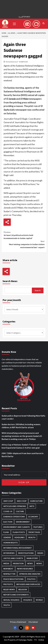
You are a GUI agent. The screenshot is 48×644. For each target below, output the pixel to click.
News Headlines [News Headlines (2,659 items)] (25, 569)
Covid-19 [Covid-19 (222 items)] (8, 511)
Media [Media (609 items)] (6, 563)
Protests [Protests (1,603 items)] (8, 584)
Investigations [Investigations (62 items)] (26, 553)
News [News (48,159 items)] (30, 563)
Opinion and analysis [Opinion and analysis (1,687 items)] (30, 574)
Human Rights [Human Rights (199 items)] (10, 543)
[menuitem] (24, 17)
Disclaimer (33, 622)
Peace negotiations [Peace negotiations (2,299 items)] (13, 579)
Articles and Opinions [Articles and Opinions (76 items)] (15, 506)
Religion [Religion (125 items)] (23, 589)
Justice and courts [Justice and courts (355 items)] (13, 558)
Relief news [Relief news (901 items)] (9, 589)
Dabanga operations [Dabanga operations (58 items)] (14, 517)
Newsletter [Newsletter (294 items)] (9, 574)
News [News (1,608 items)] (39, 563)
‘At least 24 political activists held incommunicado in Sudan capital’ (24, 235)
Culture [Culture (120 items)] (20, 511)
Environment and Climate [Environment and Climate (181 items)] (17, 527)
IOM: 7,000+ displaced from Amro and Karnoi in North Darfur (23, 455)
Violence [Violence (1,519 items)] (28, 600)
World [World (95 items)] (39, 600)
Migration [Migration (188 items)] (18, 563)
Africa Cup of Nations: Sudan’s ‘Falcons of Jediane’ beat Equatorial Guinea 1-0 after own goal (24, 446)
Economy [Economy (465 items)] (33, 517)
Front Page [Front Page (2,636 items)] (34, 532)
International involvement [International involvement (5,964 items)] (18, 548)
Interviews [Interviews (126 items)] (9, 553)
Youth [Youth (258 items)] (7, 605)
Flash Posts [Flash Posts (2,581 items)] (19, 532)
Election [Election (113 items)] (8, 522)
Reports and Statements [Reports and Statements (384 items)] (16, 595)
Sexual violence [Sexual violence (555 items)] (11, 600)
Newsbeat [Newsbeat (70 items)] (8, 569)
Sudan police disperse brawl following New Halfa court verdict (23, 417)
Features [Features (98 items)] (38, 527)
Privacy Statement (18, 622)
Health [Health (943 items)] (32, 537)
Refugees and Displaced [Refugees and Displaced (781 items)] (28, 584)
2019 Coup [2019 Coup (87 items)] (8, 501)
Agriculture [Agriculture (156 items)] (36, 501)
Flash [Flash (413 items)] (6, 532)
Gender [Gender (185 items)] (7, 537)
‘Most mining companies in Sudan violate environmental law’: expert (24, 244)
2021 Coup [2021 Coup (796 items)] (22, 501)
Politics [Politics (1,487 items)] (31, 579)
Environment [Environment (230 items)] (23, 522)
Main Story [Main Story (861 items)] (32, 558)
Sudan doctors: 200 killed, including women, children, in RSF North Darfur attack (21, 426)
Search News (10, 281)
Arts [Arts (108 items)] (32, 506)
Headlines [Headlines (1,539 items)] (19, 537)
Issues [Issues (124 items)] (40, 553)
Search (38, 290)
